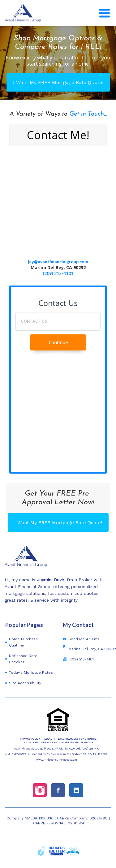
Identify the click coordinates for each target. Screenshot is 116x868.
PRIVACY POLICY (30, 739)
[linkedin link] (76, 790)
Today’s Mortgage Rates (31, 672)
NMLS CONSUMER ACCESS (40, 743)
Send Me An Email (85, 639)
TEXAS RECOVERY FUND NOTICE (76, 739)
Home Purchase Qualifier (24, 642)
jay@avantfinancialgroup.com (58, 262)
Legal (48, 739)
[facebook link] (58, 790)
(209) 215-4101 (58, 273)
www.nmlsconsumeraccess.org (57, 760)
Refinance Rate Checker (23, 659)
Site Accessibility (25, 683)
